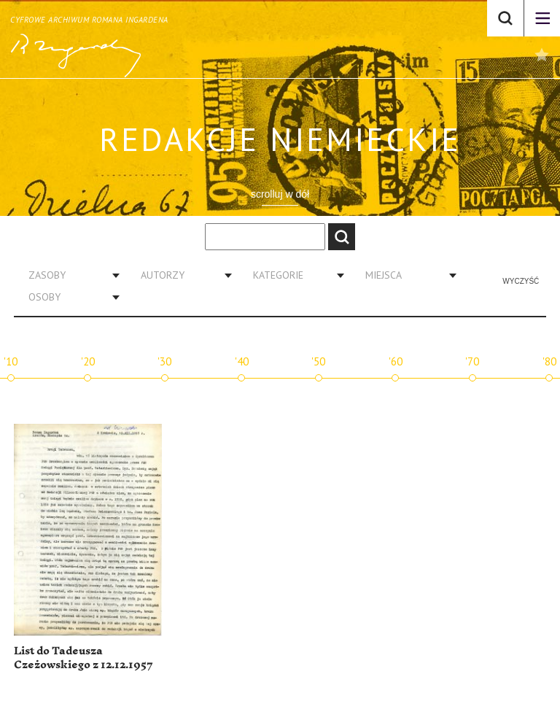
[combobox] (69, 275)
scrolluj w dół (280, 194)
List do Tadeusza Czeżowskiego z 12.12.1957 (83, 658)
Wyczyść (521, 281)
